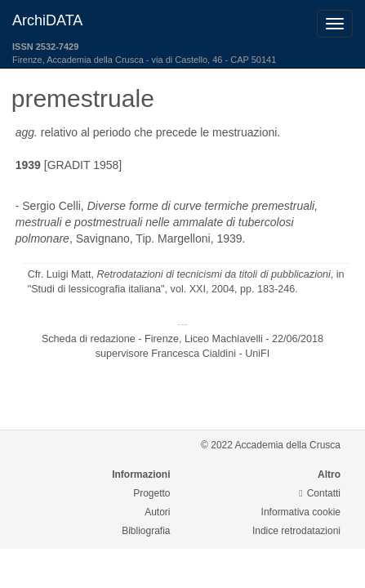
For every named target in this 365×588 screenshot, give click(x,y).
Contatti (320, 493)
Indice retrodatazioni (296, 531)
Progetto (151, 493)
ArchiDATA (47, 20)
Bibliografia (146, 531)
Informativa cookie (301, 512)
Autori (157, 512)
